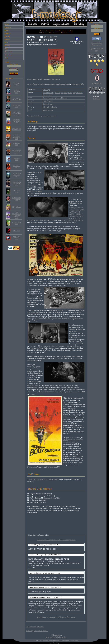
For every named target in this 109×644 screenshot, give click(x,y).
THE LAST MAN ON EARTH (76, 212)
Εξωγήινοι (35, 84)
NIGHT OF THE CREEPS (76, 215)
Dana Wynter (59, 93)
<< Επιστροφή (56, 635)
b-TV (7, 43)
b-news (7, 30)
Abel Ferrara (31, 185)
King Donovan (78, 93)
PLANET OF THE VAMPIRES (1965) (17, 199)
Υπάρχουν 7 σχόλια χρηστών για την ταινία (42, 116)
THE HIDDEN (78, 220)
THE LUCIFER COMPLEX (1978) (17, 238)
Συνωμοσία (50, 84)
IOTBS (41, 172)
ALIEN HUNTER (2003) (17, 223)
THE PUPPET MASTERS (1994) (17, 99)
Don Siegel (46, 90)
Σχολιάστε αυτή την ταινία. (35, 627)
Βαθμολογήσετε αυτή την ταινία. (37, 631)
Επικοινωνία (9, 52)
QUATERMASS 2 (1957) (17, 144)
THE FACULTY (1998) (17, 106)
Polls (7, 49)
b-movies (8, 33)
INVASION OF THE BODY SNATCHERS (44, 479)
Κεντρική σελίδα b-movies (56, 637)
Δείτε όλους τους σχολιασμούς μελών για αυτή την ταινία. (56, 540)
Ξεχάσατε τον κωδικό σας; (97, 50)
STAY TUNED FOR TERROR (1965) (17, 121)
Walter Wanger (48, 101)
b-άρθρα (8, 40)
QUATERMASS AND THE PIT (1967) (17, 152)
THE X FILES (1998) (17, 167)
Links (7, 58)
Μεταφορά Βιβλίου (78, 84)
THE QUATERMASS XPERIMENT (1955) (17, 137)
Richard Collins (62, 98)
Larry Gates (68, 93)
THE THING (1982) (17, 159)
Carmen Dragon (48, 104)
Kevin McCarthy (48, 93)
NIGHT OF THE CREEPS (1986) (17, 207)
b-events (8, 46)
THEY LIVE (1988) (17, 84)
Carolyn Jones (47, 95)
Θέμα (29, 84)
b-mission (8, 27)
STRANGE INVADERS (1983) (17, 91)
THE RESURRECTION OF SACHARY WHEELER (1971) (17, 215)
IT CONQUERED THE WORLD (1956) (17, 184)
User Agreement (64, 641)
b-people (8, 37)
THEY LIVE (68, 220)
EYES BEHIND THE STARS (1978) (17, 175)
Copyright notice (54, 641)
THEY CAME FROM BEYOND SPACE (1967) (17, 114)
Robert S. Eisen (48, 110)
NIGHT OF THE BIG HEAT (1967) (17, 129)
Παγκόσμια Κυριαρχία (63, 84)
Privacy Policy (74, 641)
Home (7, 24)
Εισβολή (43, 84)
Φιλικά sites (9, 55)
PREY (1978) (17, 231)
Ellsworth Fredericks (50, 107)
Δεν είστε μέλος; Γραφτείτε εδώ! (97, 44)
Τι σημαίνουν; (97, 83)
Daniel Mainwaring (49, 98)
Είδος (29, 79)
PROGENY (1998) (17, 191)
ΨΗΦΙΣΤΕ (97, 99)
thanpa (58, 643)
